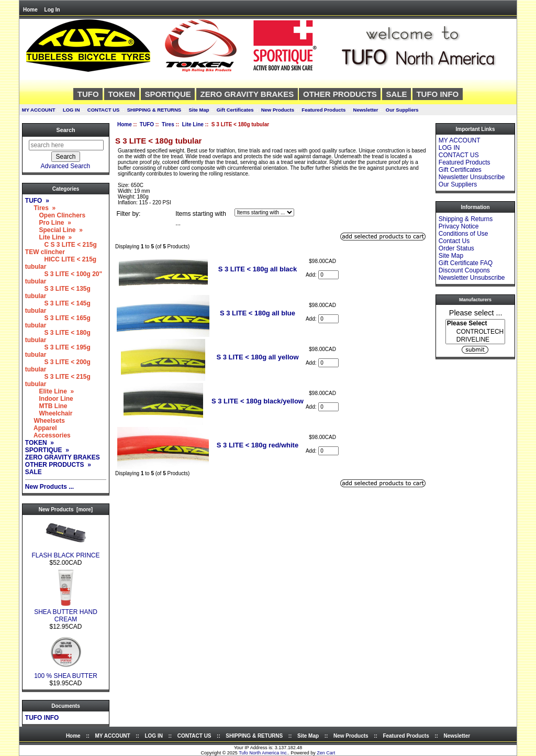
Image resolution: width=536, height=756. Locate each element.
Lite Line (193, 124)
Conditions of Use (464, 234)
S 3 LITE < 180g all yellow (257, 357)
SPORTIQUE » (47, 450)
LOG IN (71, 110)
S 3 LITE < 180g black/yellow (258, 401)
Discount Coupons (464, 270)
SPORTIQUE (167, 94)
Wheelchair (49, 413)
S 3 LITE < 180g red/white (258, 445)
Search (65, 130)
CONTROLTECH (475, 332)
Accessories (48, 435)
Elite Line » (49, 391)
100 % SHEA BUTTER (66, 673)
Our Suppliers (402, 110)
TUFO (147, 124)
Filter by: (128, 214)
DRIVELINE (475, 340)
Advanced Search (66, 166)
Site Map (199, 110)
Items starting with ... (201, 218)
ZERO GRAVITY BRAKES (247, 94)
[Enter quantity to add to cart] (328, 275)
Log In (52, 10)
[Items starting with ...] (264, 212)
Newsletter (366, 110)
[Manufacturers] (475, 332)
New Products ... (49, 487)
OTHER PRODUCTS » (58, 465)
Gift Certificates (235, 110)
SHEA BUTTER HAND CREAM (66, 613)
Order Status (456, 248)
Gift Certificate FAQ (466, 263)
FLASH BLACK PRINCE (65, 552)
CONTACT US (104, 110)
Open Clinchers (55, 215)
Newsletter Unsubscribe (472, 177)
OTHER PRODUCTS (340, 94)
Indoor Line (49, 399)
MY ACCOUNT (39, 110)
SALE (397, 94)
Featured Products (323, 110)
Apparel (41, 428)
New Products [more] (66, 510)
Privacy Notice (459, 226)
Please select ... (476, 312)
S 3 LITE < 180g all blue (258, 313)
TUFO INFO (437, 94)
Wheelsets (45, 421)
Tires (168, 124)
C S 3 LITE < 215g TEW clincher (61, 248)
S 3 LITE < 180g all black (258, 269)
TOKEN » (40, 443)
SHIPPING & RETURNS (154, 110)
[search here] (66, 145)
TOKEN (121, 94)
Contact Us (454, 241)
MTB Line (46, 406)
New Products (278, 110)
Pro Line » (48, 223)
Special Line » (54, 230)
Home (30, 10)
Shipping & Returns (466, 219)
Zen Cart (326, 753)
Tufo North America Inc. (263, 753)
